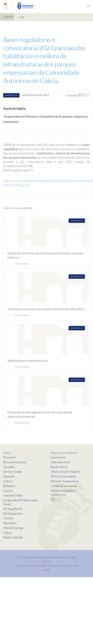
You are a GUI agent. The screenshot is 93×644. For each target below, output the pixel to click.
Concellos (9, 467)
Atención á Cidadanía (63, 491)
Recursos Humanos (15, 462)
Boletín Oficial (59, 467)
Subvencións (58, 457)
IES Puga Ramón (13, 509)
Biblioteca (9, 486)
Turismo (8, 518)
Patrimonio (10, 523)
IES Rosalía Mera (13, 514)
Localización (20, 566)
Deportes (9, 476)
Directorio (33, 566)
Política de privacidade (50, 566)
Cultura (8, 481)
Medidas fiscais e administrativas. (28, 361)
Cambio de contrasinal (64, 486)
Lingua (7, 533)
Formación (10, 457)
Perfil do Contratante (63, 476)
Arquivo (8, 491)
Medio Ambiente (13, 537)
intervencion (11, 95)
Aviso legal (67, 566)
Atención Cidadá (13, 495)
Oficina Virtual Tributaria (65, 472)
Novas (21, 17)
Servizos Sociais (13, 472)
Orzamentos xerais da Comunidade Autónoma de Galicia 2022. (46, 309)
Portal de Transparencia (65, 481)
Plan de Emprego (13, 528)
